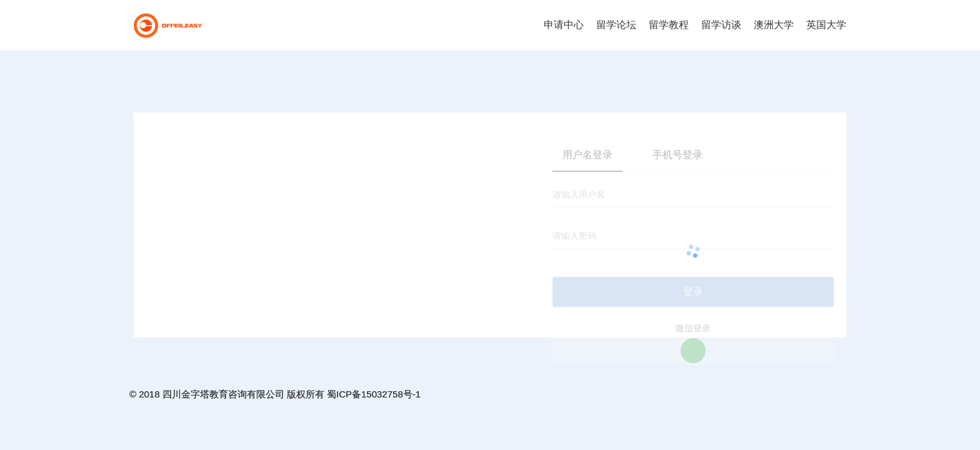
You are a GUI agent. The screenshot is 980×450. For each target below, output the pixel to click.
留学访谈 (721, 25)
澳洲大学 (774, 25)
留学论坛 (616, 25)
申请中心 (564, 25)
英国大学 (826, 25)
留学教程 (669, 25)
